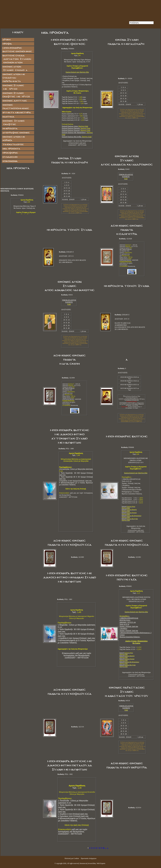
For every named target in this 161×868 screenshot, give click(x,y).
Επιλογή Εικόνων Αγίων (75, 126)
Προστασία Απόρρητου (89, 858)
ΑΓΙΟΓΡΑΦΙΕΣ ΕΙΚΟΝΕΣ (16, 133)
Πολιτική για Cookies (72, 858)
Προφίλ (7, 44)
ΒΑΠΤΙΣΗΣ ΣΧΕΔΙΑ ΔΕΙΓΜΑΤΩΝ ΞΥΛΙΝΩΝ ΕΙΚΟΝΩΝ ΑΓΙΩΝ (17, 59)
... (105, 848)
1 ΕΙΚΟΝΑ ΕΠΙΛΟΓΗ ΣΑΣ (129, 617)
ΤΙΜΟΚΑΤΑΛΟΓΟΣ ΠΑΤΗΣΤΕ (126, 176)
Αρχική (6, 40)
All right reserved (73, 863)
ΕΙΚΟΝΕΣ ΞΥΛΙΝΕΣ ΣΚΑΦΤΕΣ (14, 123)
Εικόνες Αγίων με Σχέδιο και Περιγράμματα (14, 78)
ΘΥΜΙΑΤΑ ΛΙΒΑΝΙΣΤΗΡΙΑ (17, 113)
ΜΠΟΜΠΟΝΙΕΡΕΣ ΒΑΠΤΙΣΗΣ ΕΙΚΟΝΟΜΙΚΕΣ (17, 50)
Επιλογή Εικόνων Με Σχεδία (77, 137)
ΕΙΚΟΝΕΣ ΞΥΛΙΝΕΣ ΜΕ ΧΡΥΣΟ (16, 87)
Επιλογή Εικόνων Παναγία (76, 128)
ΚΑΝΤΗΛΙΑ (8, 117)
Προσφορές (10, 153)
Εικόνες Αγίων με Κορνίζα (14, 139)
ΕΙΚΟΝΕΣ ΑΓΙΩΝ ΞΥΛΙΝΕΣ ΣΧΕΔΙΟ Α (15, 68)
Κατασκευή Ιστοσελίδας (88, 863)
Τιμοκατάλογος (13, 145)
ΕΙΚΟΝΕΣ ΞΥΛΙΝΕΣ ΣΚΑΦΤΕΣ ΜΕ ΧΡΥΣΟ (16, 95)
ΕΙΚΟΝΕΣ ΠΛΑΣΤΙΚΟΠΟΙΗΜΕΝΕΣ (16, 107)
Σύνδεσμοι (10, 157)
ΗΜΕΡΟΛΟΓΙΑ (10, 129)
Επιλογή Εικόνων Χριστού (76, 130)
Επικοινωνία (10, 161)
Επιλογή (128, 507)
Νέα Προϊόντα (11, 149)
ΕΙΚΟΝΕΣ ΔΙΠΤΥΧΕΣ (15, 101)
